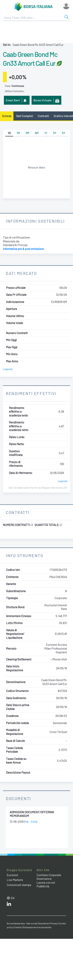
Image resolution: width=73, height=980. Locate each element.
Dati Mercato (21, 273)
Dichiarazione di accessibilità (37, 927)
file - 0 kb (30, 822)
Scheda (7, 116)
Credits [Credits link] (18, 927)
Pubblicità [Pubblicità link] (43, 886)
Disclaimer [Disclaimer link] (44, 923)
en (13, 898)
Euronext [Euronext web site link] (12, 875)
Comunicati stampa (19, 885)
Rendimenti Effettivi (31, 393)
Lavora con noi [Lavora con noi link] (46, 883)
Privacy (54, 923)
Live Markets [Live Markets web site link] (15, 880)
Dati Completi (25, 116)
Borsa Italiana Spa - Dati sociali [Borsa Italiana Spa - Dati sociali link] (22, 923)
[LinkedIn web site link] (9, 905)
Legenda (8, 369)
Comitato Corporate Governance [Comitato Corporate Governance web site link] (49, 877)
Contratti (43, 116)
